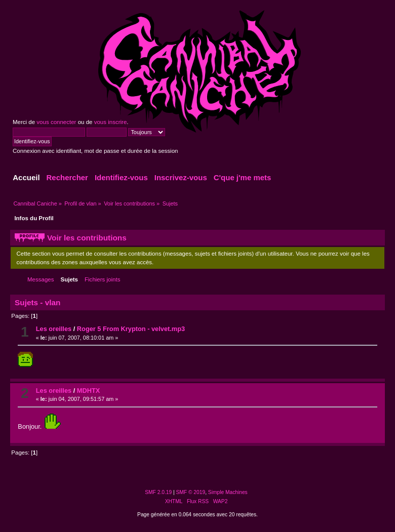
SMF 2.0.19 (158, 492)
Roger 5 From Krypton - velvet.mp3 (131, 329)
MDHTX (89, 391)
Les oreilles (54, 329)
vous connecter (56, 122)
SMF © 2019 (191, 492)
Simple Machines (228, 492)
